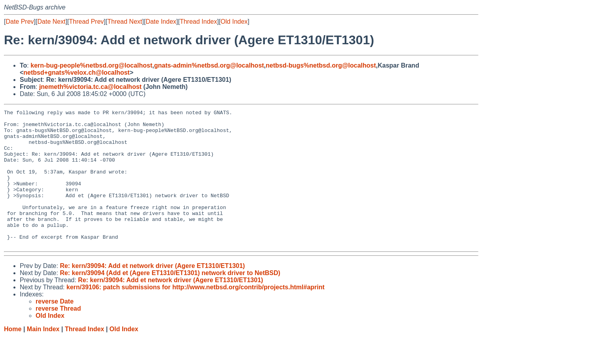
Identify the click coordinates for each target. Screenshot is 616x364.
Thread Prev (87, 22)
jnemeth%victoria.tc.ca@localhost (90, 87)
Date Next (51, 22)
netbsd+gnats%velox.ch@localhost (77, 73)
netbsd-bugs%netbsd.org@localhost (321, 65)
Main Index (43, 356)
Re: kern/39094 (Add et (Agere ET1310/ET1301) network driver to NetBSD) (170, 300)
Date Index (161, 22)
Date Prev (20, 22)
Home (13, 356)
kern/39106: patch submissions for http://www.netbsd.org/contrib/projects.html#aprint (196, 314)
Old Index (234, 22)
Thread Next (125, 22)
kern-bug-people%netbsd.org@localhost (91, 65)
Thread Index (198, 22)
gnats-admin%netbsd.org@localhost (209, 65)
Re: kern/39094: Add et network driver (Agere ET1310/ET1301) (152, 293)
